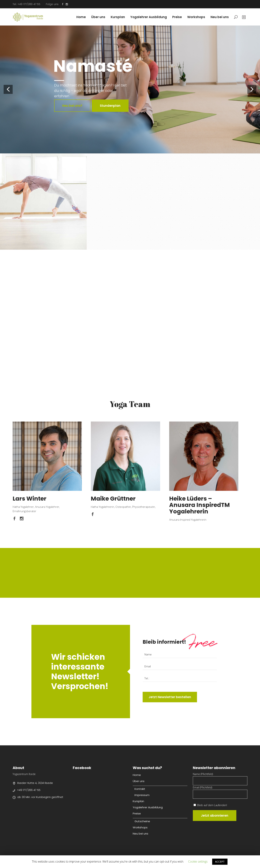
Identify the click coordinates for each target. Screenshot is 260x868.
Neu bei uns (140, 834)
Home (137, 775)
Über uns (139, 781)
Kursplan (138, 801)
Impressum (142, 795)
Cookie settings (198, 861)
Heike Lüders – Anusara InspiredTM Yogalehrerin (200, 505)
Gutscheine (142, 821)
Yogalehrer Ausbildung (148, 807)
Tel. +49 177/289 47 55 (27, 4)
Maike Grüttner (113, 498)
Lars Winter (30, 498)
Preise (137, 813)
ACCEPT (220, 862)
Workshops (140, 827)
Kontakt (140, 789)
